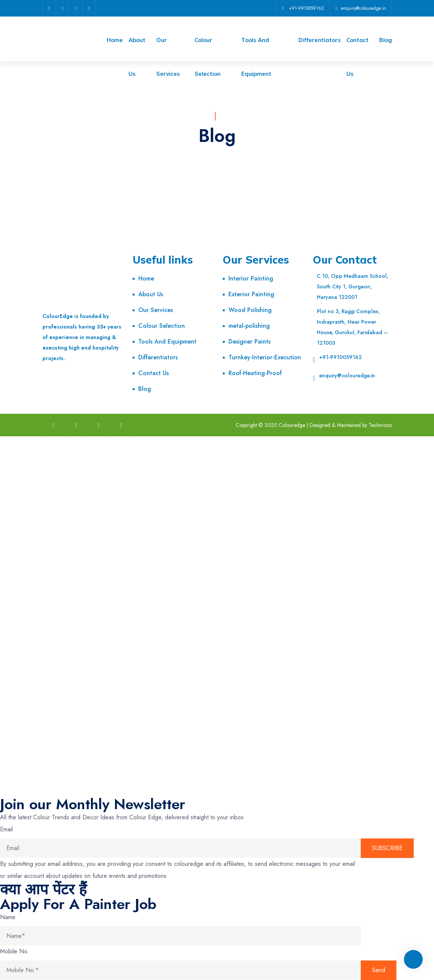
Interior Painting (251, 278)
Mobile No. (14, 951)
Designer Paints (250, 341)
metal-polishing (249, 326)
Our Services (156, 310)
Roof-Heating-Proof (255, 373)
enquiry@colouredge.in (347, 375)
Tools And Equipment (167, 341)
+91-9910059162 (340, 357)
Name (8, 917)
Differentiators (320, 40)
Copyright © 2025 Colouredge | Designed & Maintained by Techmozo (314, 425)
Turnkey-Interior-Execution (265, 357)
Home (115, 40)
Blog (386, 40)
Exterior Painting (251, 294)
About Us (151, 294)
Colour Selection (162, 326)
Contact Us (153, 373)
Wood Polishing (250, 310)
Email (6, 829)
